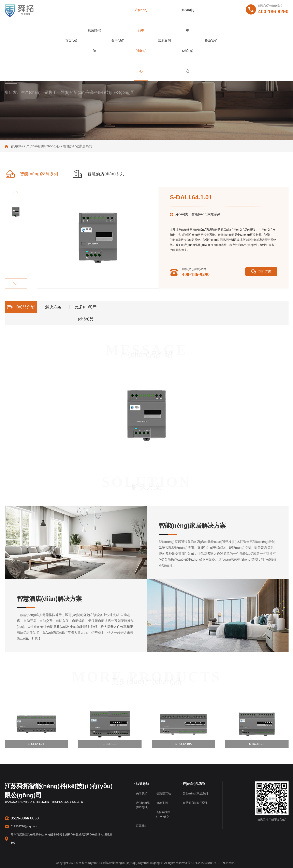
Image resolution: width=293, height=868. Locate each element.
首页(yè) (71, 41)
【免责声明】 (229, 863)
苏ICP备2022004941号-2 (204, 863)
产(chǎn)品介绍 (21, 307)
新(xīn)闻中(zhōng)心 (188, 41)
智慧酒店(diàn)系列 (195, 803)
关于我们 (118, 41)
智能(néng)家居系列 (78, 146)
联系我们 (211, 41)
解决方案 (53, 307)
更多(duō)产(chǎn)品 (86, 313)
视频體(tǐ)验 (94, 41)
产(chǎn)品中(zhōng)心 (141, 41)
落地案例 (164, 41)
